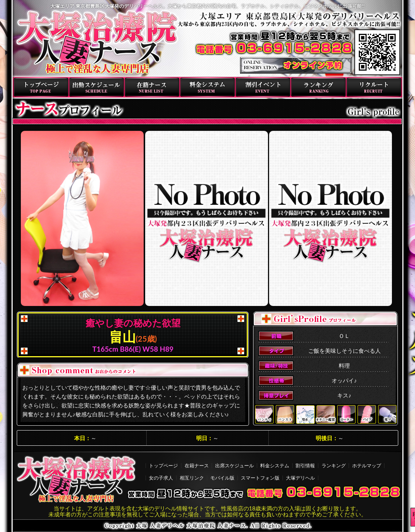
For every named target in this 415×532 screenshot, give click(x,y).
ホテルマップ (367, 465)
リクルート (374, 87)
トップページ (41, 87)
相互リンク (192, 478)
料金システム (207, 87)
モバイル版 (222, 478)
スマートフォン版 (260, 478)
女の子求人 (161, 478)
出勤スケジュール (97, 87)
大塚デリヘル (300, 478)
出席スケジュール (234, 465)
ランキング (318, 87)
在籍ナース (152, 87)
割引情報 (305, 465)
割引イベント (263, 87)
